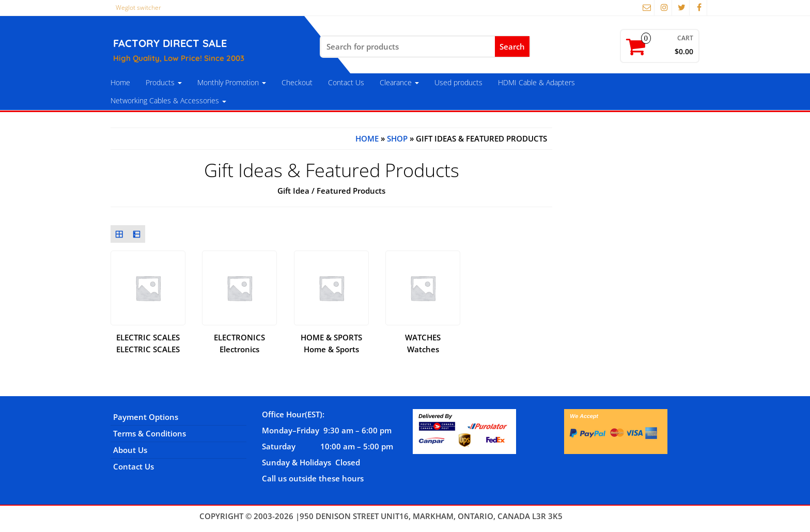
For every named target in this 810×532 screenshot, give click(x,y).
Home (120, 82)
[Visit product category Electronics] (239, 297)
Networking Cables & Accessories (168, 100)
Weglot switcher (138, 7)
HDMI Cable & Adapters (536, 82)
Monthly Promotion (232, 82)
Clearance (399, 82)
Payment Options (146, 417)
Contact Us (346, 82)
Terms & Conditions (150, 433)
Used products (458, 82)
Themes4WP (588, 516)
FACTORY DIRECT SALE (170, 43)
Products (164, 82)
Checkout (297, 82)
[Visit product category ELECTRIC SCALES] (148, 297)
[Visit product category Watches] (423, 297)
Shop (397, 138)
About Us (130, 450)
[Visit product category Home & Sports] (331, 297)
